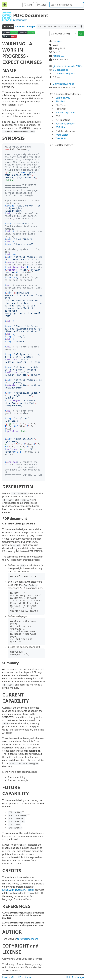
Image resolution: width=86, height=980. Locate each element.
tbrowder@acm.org (28, 939)
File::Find (60, 101)
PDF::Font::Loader (65, 124)
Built (75, 977)
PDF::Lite (60, 127)
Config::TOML (63, 98)
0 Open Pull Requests (64, 73)
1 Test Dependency (63, 145)
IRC (19, 977)
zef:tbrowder (20, 20)
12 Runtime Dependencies (66, 94)
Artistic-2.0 (59, 56)
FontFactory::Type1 (66, 112)
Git (13, 977)
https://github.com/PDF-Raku (18, 890)
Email (5, 977)
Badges (31, 26)
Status (28, 977)
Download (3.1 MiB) (63, 84)
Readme (8, 26)
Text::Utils (61, 138)
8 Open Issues (60, 70)
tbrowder (58, 41)
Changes (20, 26)
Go (81, 34)
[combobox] (67, 5)
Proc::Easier (62, 135)
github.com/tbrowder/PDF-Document (68, 66)
